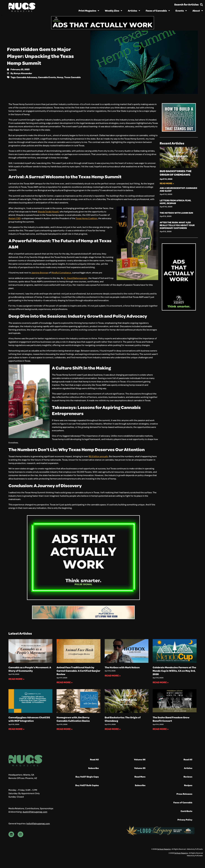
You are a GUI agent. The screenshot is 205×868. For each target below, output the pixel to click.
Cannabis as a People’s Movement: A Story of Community (30, 669)
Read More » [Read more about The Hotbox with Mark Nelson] (113, 675)
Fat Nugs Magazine (164, 849)
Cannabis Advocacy (27, 77)
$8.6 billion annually (98, 456)
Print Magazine (89, 11)
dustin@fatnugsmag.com (35, 812)
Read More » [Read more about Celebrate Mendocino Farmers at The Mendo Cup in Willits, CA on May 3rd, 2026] (161, 682)
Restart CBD (15, 218)
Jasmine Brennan (40, 272)
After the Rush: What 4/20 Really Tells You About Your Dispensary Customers (177, 225)
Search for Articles (186, 4)
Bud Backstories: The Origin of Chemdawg (176, 173)
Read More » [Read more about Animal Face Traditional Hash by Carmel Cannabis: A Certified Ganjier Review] (65, 682)
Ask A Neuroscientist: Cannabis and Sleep (178, 189)
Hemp (60, 77)
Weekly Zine (114, 11)
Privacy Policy (185, 820)
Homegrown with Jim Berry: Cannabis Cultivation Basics (73, 719)
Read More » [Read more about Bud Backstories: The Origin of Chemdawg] (167, 183)
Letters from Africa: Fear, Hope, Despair (175, 202)
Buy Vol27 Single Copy (87, 777)
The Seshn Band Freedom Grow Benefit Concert (171, 719)
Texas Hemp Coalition (86, 218)
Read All (94, 759)
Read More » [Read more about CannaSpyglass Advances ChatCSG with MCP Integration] (16, 729)
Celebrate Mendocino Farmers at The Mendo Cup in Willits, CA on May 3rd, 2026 (174, 671)
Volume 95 (140, 768)
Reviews (188, 777)
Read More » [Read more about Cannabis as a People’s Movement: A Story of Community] (16, 679)
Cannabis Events (47, 77)
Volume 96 (140, 759)
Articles (134, 11)
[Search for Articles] (201, 5)
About (198, 11)
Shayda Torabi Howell (48, 211)
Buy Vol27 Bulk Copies (87, 785)
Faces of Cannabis (158, 11)
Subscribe (93, 768)
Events (181, 11)
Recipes (188, 785)
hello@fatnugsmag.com (38, 823)
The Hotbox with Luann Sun (176, 213)
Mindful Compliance (61, 272)
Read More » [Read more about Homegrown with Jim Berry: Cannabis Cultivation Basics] (65, 729)
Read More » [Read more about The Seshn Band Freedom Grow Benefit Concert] (161, 729)
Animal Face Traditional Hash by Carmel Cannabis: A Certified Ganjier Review (78, 671)
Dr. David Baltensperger (76, 278)
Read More (140, 777)
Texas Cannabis (72, 77)
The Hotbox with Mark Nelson (122, 667)
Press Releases (184, 794)
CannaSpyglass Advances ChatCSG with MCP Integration (29, 719)
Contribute (186, 811)
